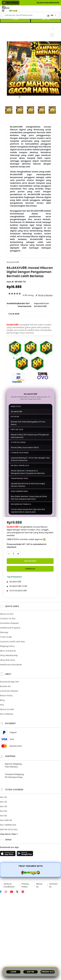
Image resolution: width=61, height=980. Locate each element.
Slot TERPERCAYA (8, 825)
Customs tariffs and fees (12, 642)
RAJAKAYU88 (13, 262)
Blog (2, 700)
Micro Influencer (8, 651)
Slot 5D (3, 811)
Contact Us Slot (8, 619)
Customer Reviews (9, 691)
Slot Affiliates (7, 714)
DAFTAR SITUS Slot (9, 830)
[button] (52, 35)
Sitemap (4, 632)
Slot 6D (3, 816)
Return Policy (6, 696)
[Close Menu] (3, 11)
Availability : (12, 305)
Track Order (6, 637)
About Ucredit (7, 709)
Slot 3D (3, 802)
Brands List (5, 686)
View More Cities (9, 834)
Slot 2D (3, 797)
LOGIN (15, 19)
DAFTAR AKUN (30, 561)
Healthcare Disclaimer (11, 665)
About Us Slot (7, 614)
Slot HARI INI (6, 820)
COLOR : (14, 314)
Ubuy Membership (9, 655)
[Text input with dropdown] (23, 15)
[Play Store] (25, 854)
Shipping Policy (7, 646)
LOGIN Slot (30, 569)
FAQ (2, 705)
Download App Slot (10, 682)
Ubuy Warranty (7, 660)
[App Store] (8, 854)
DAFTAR (46, 19)
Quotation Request (9, 623)
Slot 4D (4, 806)
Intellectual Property (10, 628)
